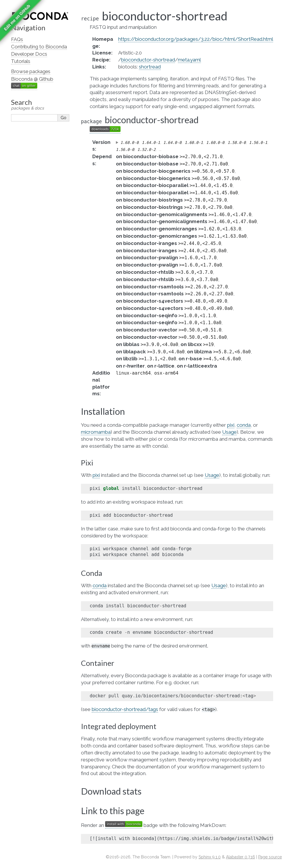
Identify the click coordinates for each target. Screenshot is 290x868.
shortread (150, 67)
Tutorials (21, 61)
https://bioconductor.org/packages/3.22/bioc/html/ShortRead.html (196, 39)
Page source (270, 857)
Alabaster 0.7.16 (241, 857)
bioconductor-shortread (148, 60)
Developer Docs (29, 54)
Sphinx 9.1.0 (210, 857)
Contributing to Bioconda (39, 47)
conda (244, 425)
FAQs (17, 39)
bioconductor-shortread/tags (125, 709)
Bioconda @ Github (32, 79)
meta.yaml (189, 60)
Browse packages (31, 71)
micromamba (96, 432)
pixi (231, 425)
